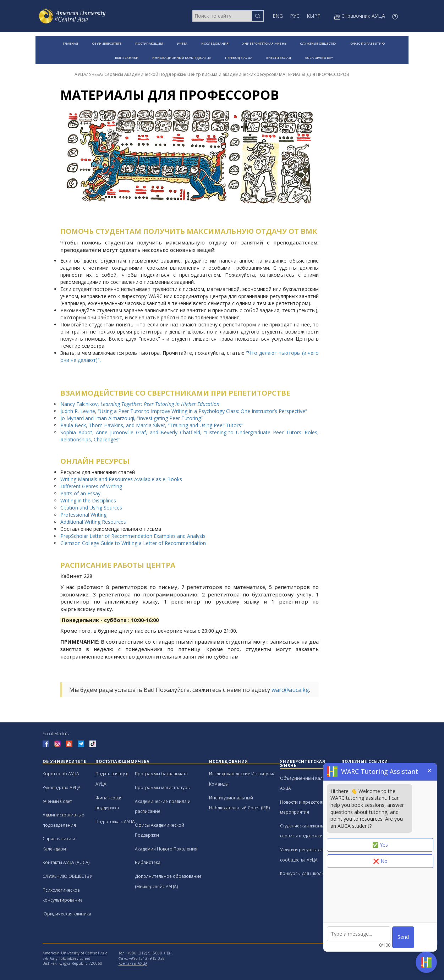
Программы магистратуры (163, 788)
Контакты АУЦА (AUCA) (66, 862)
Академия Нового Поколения (166, 849)
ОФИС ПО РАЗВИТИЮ (368, 43)
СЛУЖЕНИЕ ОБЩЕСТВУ (318, 43)
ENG (278, 16)
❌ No (380, 861)
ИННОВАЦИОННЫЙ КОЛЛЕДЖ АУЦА (182, 58)
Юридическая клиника (67, 914)
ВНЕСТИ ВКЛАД (279, 58)
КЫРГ (313, 16)
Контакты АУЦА (133, 963)
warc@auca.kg (290, 690)
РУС (295, 16)
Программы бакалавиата (161, 774)
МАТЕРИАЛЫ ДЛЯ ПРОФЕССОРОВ (314, 74)
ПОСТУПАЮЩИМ (149, 43)
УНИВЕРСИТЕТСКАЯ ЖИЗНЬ (264, 43)
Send (403, 937)
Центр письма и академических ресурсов (232, 74)
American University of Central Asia (75, 953)
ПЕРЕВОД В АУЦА (239, 58)
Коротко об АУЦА (61, 774)
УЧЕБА (182, 43)
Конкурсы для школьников (308, 873)
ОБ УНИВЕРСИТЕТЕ (107, 43)
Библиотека (148, 862)
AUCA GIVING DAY (319, 58)
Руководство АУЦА (62, 788)
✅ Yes (380, 845)
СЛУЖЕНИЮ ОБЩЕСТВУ (67, 876)
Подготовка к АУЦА (115, 822)
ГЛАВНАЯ (70, 43)
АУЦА (80, 74)
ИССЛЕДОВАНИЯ (215, 43)
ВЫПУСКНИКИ (127, 58)
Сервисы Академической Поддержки (145, 74)
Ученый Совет (57, 801)
